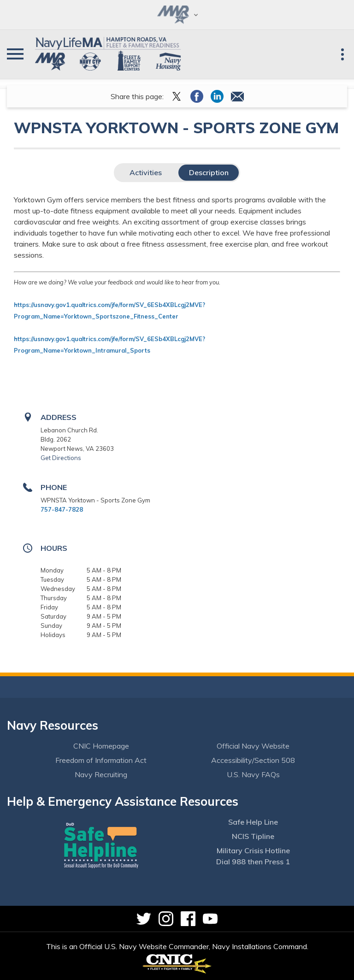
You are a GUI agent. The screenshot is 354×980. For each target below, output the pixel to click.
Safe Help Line (253, 822)
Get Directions (61, 458)
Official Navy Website (253, 746)
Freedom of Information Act (101, 760)
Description (209, 172)
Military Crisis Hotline (253, 850)
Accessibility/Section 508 (253, 760)
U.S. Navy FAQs (253, 774)
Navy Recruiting (101, 774)
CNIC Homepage (101, 746)
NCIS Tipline (253, 836)
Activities (146, 172)
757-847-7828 (62, 509)
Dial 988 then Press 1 (253, 862)
